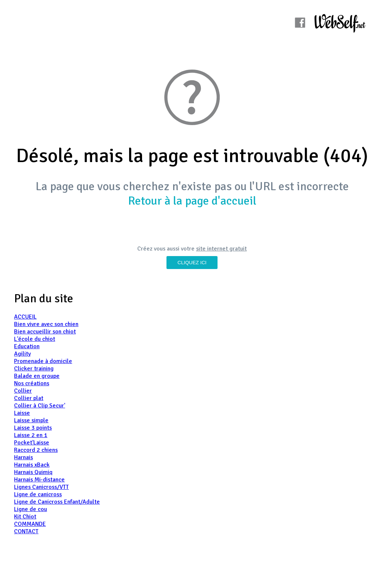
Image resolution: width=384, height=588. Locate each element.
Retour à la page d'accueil (192, 201)
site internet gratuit (221, 249)
